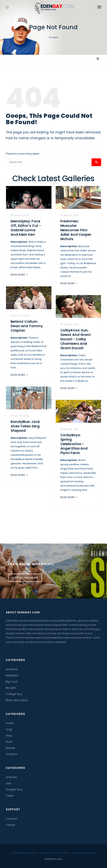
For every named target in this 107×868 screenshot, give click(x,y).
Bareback (12, 675)
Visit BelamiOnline (25, 578)
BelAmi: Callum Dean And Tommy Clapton (27, 326)
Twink (10, 796)
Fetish (10, 723)
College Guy (14, 694)
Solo (9, 783)
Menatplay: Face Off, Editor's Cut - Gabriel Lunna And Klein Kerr (26, 228)
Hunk (9, 742)
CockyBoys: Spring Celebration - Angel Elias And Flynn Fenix (74, 444)
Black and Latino (17, 700)
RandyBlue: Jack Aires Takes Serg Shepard (25, 426)
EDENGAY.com (53, 859)
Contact (12, 819)
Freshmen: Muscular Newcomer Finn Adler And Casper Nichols (76, 230)
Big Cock (12, 682)
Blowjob (11, 688)
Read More (20, 275)
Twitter (11, 825)
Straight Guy (14, 789)
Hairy (9, 736)
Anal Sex (11, 777)
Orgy (9, 729)
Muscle (11, 748)
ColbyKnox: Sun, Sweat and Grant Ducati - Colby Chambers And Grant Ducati (76, 339)
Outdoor (12, 754)
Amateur (12, 669)
